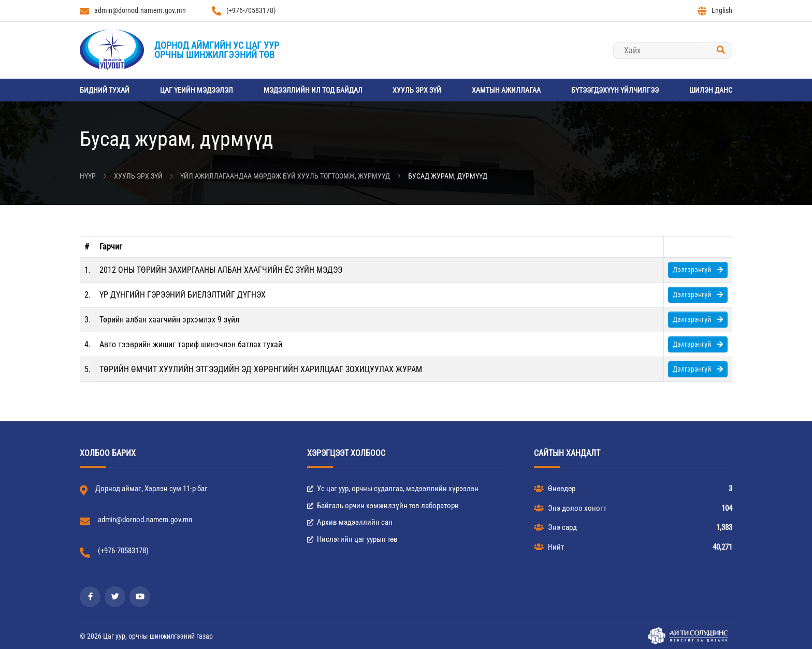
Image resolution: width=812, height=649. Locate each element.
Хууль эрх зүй (417, 90)
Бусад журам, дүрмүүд (448, 176)
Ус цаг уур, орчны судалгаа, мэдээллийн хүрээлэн (393, 489)
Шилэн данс (711, 90)
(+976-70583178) (244, 11)
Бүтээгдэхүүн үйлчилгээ (615, 90)
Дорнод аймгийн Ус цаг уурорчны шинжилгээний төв (217, 50)
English (715, 11)
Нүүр (88, 176)
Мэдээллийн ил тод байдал (313, 90)
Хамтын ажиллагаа (506, 90)
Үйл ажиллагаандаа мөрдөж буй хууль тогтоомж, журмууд (285, 176)
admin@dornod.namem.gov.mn (133, 11)
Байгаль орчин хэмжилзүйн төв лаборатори (383, 506)
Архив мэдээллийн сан (350, 522)
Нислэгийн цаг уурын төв (352, 539)
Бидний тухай (105, 90)
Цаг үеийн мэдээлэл (197, 90)
